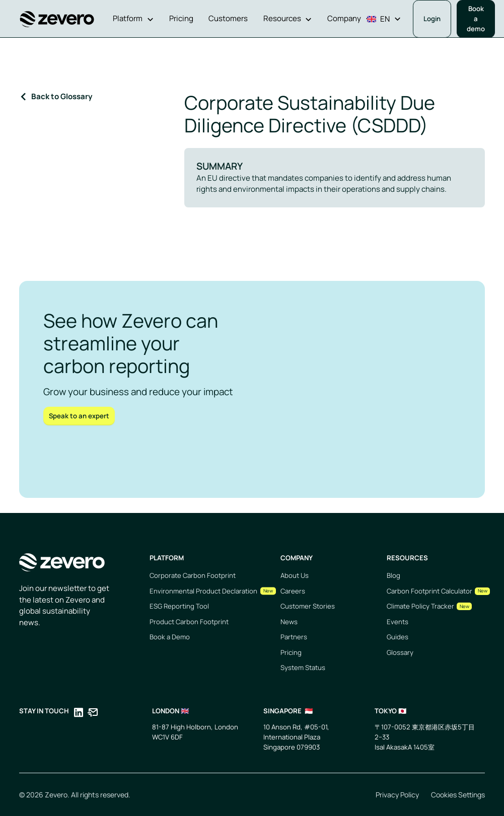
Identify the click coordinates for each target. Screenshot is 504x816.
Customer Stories (308, 606)
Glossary (400, 652)
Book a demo (476, 19)
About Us (295, 575)
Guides (398, 637)
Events (398, 622)
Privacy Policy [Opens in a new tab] (397, 795)
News (289, 622)
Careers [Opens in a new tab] (293, 591)
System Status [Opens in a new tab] (303, 667)
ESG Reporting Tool (179, 606)
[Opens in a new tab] (79, 714)
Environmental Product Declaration (203, 591)
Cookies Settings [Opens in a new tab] (458, 795)
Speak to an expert (79, 416)
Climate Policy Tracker (420, 606)
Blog (393, 575)
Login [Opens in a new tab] (432, 19)
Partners (294, 637)
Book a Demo (170, 637)
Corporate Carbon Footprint (193, 575)
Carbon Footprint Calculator (429, 591)
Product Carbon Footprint (189, 622)
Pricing (291, 652)
